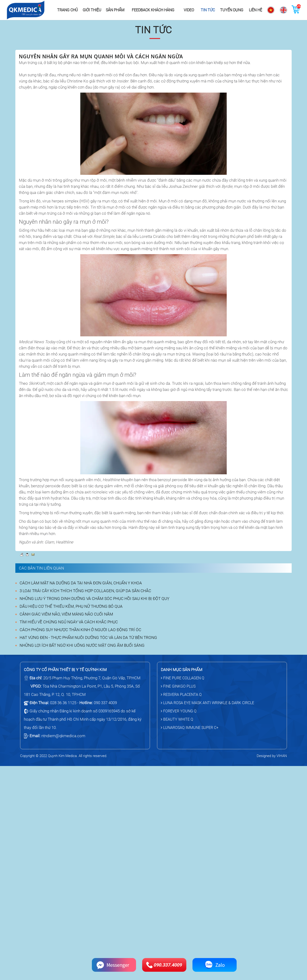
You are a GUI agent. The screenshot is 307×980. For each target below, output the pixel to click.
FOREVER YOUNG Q (179, 711)
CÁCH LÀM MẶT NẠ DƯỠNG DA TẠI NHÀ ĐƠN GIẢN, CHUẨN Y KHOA (81, 583)
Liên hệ (256, 10)
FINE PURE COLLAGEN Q (183, 678)
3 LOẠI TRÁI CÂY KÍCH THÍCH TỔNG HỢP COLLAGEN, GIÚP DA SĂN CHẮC (85, 591)
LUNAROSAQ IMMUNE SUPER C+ (190, 728)
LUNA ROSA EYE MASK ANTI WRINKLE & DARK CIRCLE (207, 703)
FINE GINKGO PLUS (178, 686)
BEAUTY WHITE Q (177, 719)
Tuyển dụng (232, 10)
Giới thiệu (92, 10)
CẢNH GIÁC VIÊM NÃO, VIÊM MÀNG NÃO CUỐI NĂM (66, 614)
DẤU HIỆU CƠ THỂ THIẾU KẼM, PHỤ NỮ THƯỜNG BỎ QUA (71, 606)
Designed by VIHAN (272, 756)
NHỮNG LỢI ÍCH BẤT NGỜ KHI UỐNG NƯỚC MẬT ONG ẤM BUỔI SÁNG (82, 645)
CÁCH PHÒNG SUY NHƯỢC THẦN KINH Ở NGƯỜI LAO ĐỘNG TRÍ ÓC (80, 630)
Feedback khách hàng (153, 10)
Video (189, 10)
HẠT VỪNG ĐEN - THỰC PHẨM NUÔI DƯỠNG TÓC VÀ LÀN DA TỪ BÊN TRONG (88, 638)
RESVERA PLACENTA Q (181, 695)
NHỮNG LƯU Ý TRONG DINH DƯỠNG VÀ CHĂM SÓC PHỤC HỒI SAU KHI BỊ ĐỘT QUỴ (94, 599)
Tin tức (208, 10)
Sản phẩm (115, 10)
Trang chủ (68, 10)
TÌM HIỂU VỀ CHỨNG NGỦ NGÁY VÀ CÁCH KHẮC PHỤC (69, 622)
